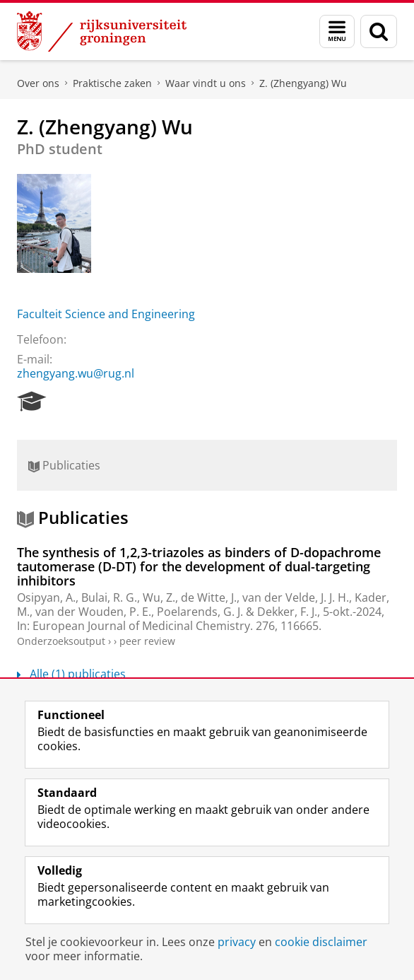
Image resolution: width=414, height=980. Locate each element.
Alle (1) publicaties (71, 674)
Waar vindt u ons (206, 83)
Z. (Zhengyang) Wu (303, 83)
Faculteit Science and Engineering (106, 314)
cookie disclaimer (321, 942)
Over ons (38, 83)
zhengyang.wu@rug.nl (76, 373)
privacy (237, 942)
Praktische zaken (112, 83)
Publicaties (64, 465)
